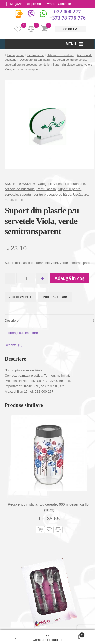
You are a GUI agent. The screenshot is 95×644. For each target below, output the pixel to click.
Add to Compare (55, 297)
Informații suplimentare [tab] (21, 333)
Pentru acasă (36, 55)
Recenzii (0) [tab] (13, 345)
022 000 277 (68, 12)
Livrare (52, 4)
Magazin (17, 4)
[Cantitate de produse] (27, 278)
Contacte (67, 4)
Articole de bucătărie (61, 55)
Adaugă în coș (72, 278)
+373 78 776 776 (68, 18)
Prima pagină (16, 55)
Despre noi (35, 4)
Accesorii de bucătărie (69, 184)
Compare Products (48, 640)
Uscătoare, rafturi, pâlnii (35, 60)
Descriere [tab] (12, 321)
